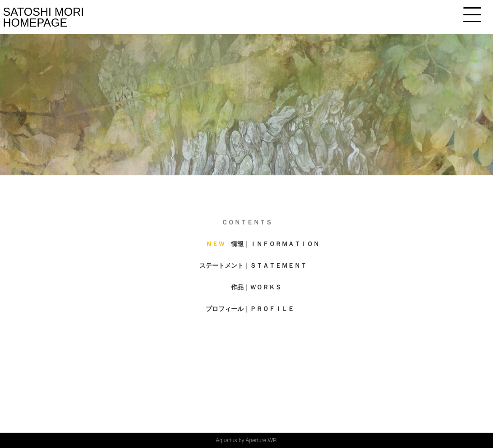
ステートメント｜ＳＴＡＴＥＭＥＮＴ (253, 265)
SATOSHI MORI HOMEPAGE (44, 17)
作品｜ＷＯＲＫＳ (256, 287)
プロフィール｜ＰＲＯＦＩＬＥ (250, 309)
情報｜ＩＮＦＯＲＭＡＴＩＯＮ (275, 244)
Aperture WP (260, 440)
